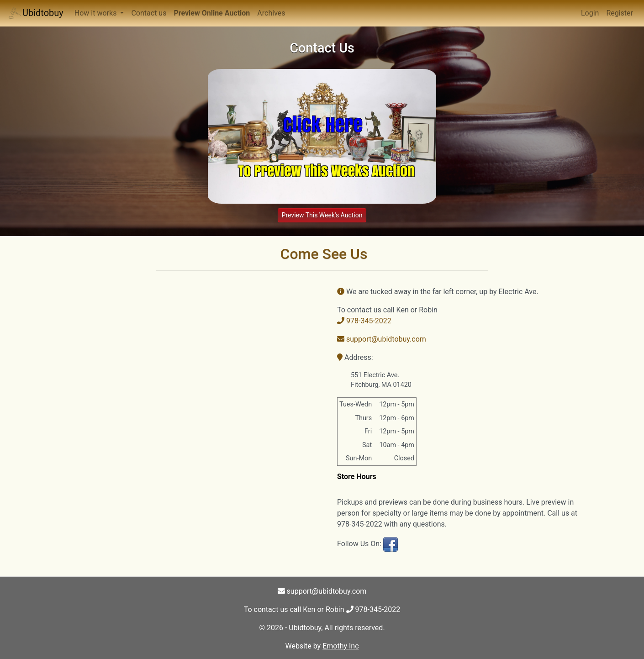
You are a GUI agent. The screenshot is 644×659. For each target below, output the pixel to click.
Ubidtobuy (35, 13)
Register (620, 13)
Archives (271, 13)
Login (590, 13)
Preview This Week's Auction (322, 215)
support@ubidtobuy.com (382, 339)
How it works (97, 13)
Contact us (149, 13)
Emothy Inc (340, 646)
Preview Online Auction (212, 13)
